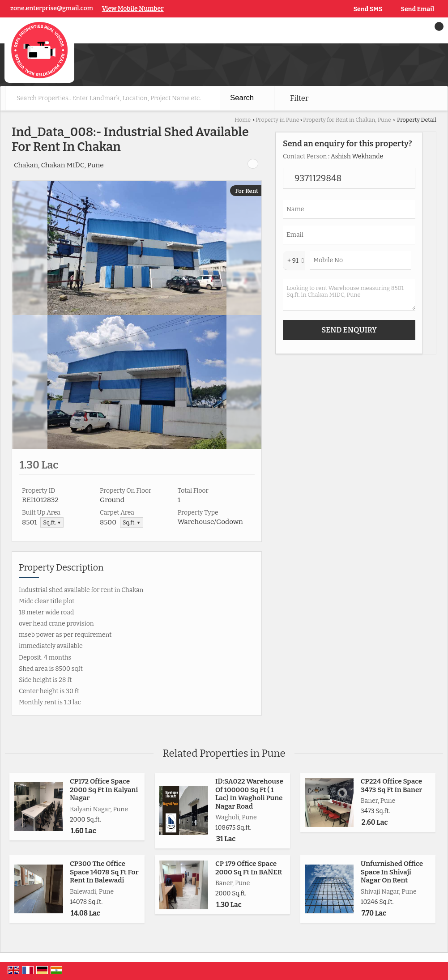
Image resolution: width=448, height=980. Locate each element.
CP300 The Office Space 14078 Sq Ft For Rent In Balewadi (104, 872)
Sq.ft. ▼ (52, 522)
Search (242, 98)
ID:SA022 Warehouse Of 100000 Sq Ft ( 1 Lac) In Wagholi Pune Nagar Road (249, 794)
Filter (299, 98)
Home (243, 120)
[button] (133, 9)
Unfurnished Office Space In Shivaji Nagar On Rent (392, 872)
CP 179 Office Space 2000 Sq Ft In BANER (249, 868)
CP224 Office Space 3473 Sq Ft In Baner (392, 785)
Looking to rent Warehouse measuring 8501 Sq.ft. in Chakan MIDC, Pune (349, 295)
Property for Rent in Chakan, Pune (347, 120)
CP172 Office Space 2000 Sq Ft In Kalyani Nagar (104, 790)
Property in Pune (277, 120)
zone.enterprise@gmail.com (52, 8)
